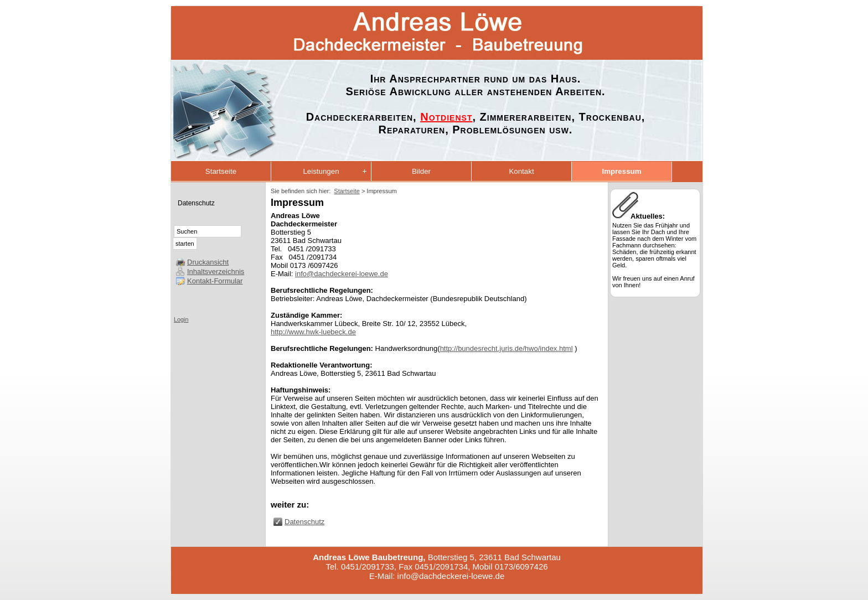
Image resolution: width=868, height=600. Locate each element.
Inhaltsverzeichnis (216, 271)
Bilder (421, 171)
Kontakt (521, 171)
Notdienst (446, 117)
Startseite (221, 171)
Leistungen (321, 171)
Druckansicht (208, 262)
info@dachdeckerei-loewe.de (342, 274)
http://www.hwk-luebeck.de (313, 332)
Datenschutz (196, 203)
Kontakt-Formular (215, 281)
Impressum (621, 171)
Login (181, 319)
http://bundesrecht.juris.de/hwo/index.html (507, 348)
